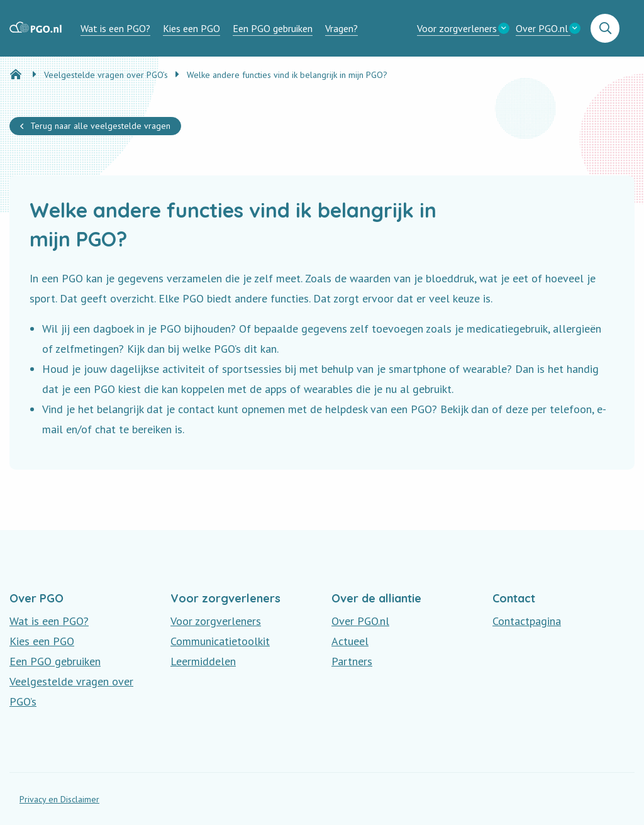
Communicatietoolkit (220, 641)
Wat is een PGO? (115, 28)
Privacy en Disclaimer (59, 799)
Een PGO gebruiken (273, 28)
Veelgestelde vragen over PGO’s (71, 691)
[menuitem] (115, 28)
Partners (352, 661)
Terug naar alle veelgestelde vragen (100, 126)
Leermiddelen (203, 661)
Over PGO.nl (542, 28)
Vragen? (341, 28)
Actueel (350, 641)
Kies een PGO (192, 28)
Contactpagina (527, 621)
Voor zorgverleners (457, 28)
